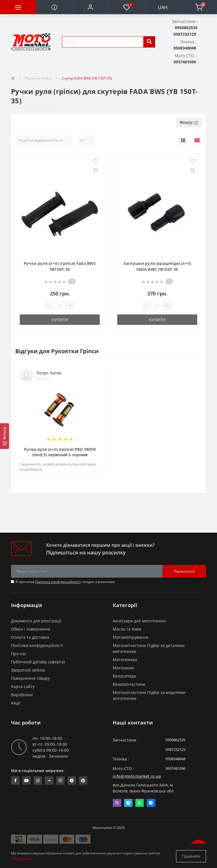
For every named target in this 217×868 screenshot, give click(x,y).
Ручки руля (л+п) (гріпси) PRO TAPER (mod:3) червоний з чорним (60, 452)
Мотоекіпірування (131, 637)
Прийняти (191, 856)
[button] (90, 7)
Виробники (22, 695)
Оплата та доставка (30, 637)
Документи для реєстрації (36, 621)
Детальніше (21, 859)
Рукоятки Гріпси (38, 78)
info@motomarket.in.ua (137, 776)
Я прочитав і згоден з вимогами (65, 582)
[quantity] (59, 306)
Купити (60, 320)
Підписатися (184, 571)
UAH (163, 7)
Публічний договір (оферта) (38, 662)
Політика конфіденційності (58, 582)
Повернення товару (30, 678)
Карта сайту (23, 686)
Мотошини (123, 668)
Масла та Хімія (127, 629)
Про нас (19, 654)
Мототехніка (125, 660)
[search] (149, 42)
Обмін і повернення (31, 629)
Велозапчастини (129, 684)
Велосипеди (124, 676)
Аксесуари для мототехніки (139, 621)
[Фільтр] (5, 436)
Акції (16, 703)
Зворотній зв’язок (28, 670)
